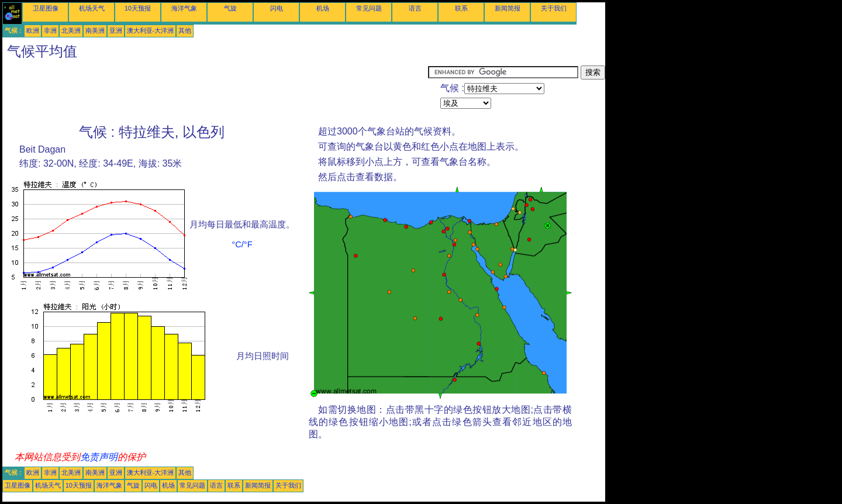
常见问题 (369, 8)
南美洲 (95, 30)
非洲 (50, 30)
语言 (415, 8)
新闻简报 (508, 8)
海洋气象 (184, 8)
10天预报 (138, 8)
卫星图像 (46, 8)
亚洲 (116, 30)
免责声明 (99, 457)
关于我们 (554, 8)
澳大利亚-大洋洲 (151, 30)
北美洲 (71, 30)
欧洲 (33, 30)
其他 (185, 30)
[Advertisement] (215, 92)
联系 (461, 8)
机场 (323, 8)
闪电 (277, 8)
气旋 (230, 8)
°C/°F (242, 244)
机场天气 (92, 8)
